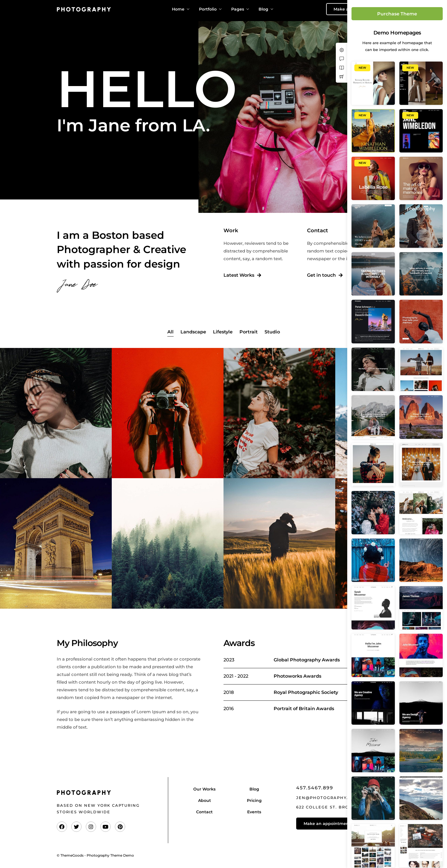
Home (178, 9)
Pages (238, 9)
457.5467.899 (315, 788)
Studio (272, 332)
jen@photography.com (327, 798)
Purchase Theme (397, 14)
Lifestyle (223, 332)
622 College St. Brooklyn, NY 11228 (342, 807)
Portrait (249, 332)
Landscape (193, 332)
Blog (263, 9)
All (170, 332)
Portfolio (208, 9)
